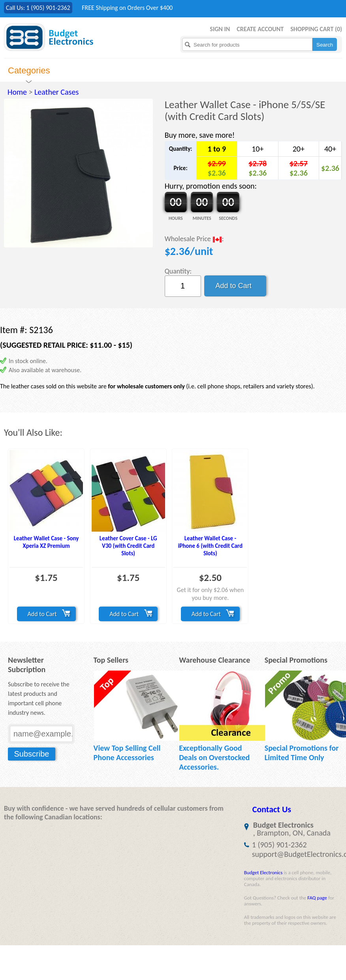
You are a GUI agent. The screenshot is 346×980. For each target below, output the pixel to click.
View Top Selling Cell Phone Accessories (127, 753)
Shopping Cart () (316, 29)
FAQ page (317, 898)
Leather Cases (56, 92)
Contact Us (272, 809)
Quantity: (178, 271)
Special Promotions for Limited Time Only (302, 753)
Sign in (220, 29)
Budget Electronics (263, 872)
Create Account (260, 29)
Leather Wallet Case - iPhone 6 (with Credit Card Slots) (210, 546)
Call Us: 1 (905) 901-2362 (38, 8)
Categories (29, 70)
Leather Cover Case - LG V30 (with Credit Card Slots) (128, 546)
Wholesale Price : (194, 239)
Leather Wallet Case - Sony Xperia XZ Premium (46, 542)
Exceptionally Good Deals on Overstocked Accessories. (214, 757)
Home (17, 92)
